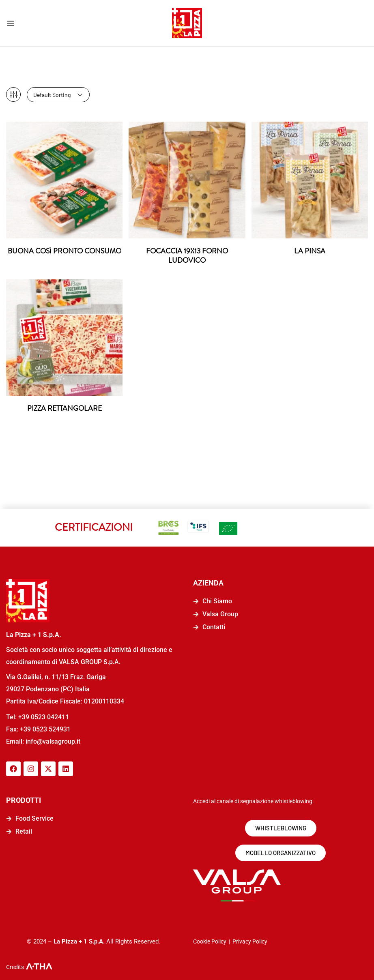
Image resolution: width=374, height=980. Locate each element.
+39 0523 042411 (44, 715)
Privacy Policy (250, 940)
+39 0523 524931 (45, 728)
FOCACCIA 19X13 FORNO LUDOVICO (187, 254)
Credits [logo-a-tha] (15, 965)
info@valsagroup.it (52, 740)
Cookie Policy (210, 940)
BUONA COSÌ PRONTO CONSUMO (64, 254)
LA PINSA (310, 249)
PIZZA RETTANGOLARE (64, 407)
